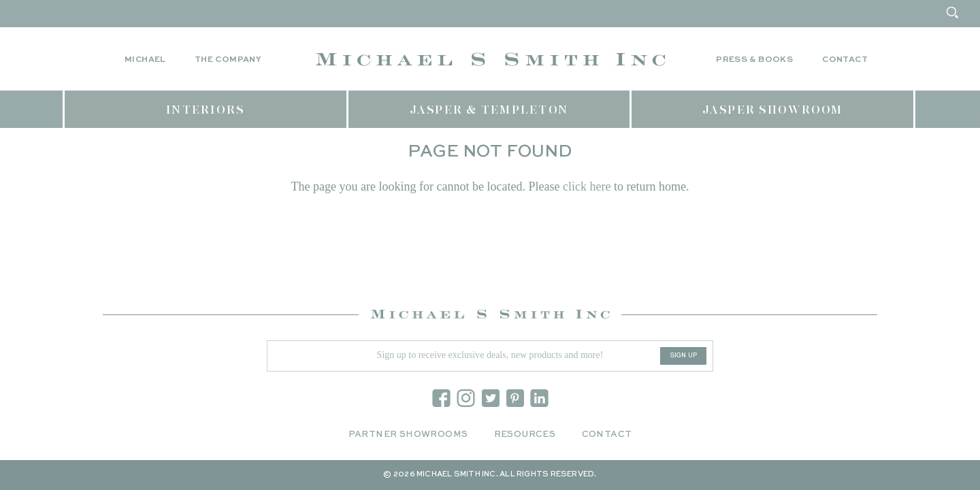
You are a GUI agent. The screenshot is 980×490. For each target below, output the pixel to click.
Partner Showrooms (408, 435)
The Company (228, 60)
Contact (845, 60)
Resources (525, 435)
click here (587, 186)
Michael (145, 60)
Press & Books (754, 60)
